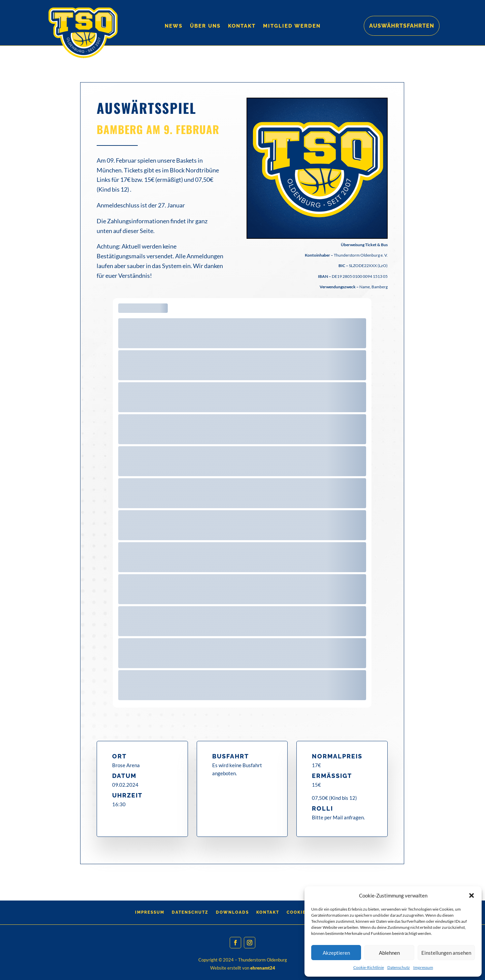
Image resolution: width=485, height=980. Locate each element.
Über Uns (205, 26)
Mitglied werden (292, 26)
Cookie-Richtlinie (369, 967)
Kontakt (242, 26)
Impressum (423, 967)
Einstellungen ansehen (446, 953)
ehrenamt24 (263, 968)
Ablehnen (389, 953)
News (174, 26)
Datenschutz (399, 967)
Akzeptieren (336, 953)
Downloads (232, 912)
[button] (472, 895)
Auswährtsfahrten (402, 26)
